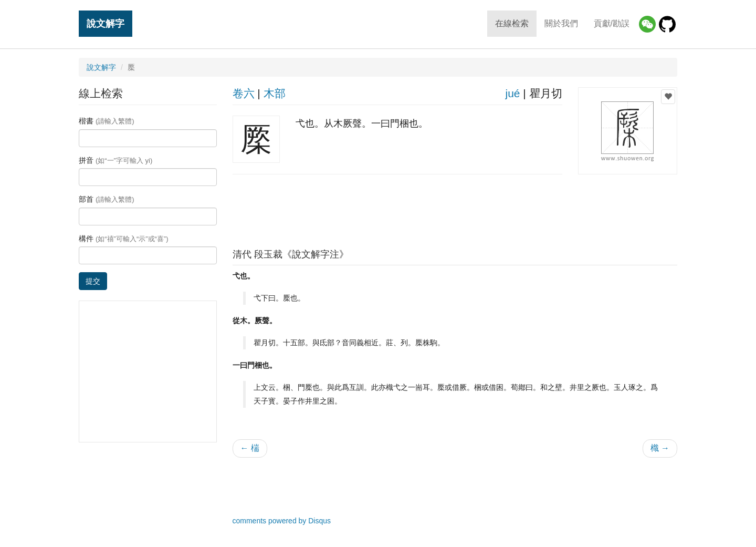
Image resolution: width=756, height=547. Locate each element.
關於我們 (561, 23)
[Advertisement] (455, 209)
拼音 (115, 160)
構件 (124, 239)
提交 (93, 281)
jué (512, 93)
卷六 (244, 93)
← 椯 (250, 448)
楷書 (107, 121)
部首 (107, 199)
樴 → (660, 448)
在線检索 (512, 23)
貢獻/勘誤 (612, 23)
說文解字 (106, 23)
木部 (275, 93)
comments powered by (282, 521)
